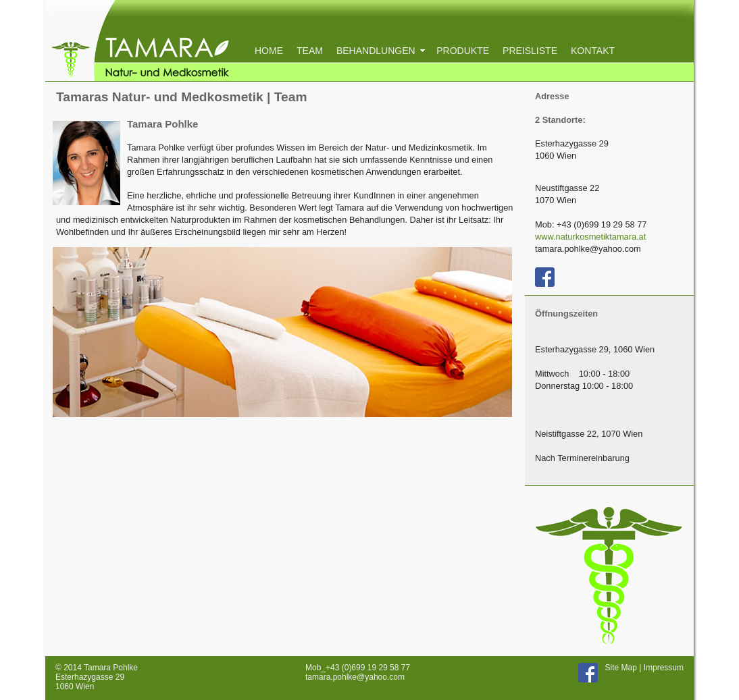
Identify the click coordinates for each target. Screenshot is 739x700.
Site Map (621, 668)
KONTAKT (593, 51)
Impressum (664, 668)
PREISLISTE (530, 51)
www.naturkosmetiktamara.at (590, 237)
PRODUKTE (463, 51)
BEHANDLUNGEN (380, 51)
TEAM (310, 51)
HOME (269, 51)
